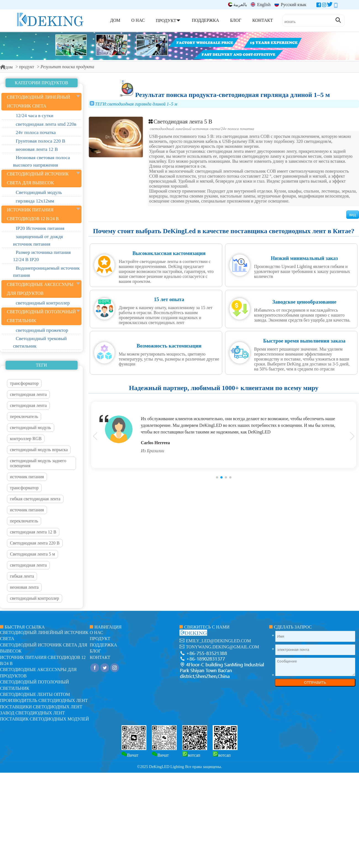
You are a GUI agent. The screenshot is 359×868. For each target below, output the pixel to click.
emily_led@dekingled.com (218, 641)
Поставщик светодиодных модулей (44, 719)
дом (6, 67)
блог (95, 651)
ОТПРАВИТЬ (315, 682)
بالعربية (237, 5)
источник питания (27, 477)
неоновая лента (24, 587)
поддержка (103, 645)
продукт (27, 67)
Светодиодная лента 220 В (35, 543)
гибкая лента (22, 576)
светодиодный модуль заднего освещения (38, 463)
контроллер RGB (26, 439)
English (261, 5)
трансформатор (24, 383)
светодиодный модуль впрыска (39, 450)
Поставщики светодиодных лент (41, 707)
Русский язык (290, 5)
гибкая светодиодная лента (35, 499)
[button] (217, 477)
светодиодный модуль (31, 428)
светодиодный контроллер (35, 598)
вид (353, 215)
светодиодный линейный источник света (185, 129)
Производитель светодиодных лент (44, 700)
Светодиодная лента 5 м (32, 554)
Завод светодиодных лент (32, 713)
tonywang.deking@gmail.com (222, 647)
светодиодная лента (28, 394)
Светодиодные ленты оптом (35, 694)
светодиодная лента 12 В (33, 532)
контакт (100, 657)
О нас (97, 632)
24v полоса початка (238, 129)
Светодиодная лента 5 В (180, 121)
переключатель (24, 416)
